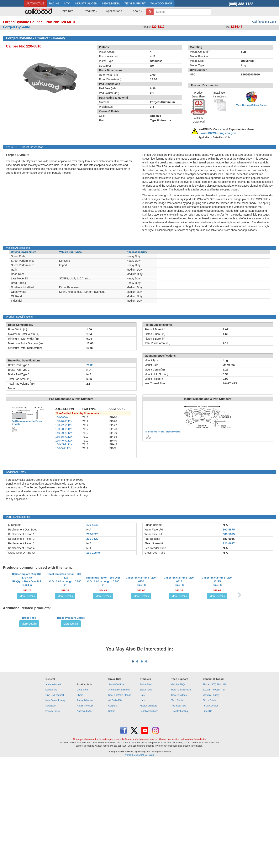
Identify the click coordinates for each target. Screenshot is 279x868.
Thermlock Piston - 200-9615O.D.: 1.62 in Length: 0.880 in (103, 616)
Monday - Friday (211, 804)
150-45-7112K (64, 444)
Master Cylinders (149, 814)
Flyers (80, 804)
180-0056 (229, 539)
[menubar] (99, 12)
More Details (27, 631)
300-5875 (229, 530)
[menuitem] (66, 12)
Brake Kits (67, 11)
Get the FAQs (178, 793)
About (137, 11)
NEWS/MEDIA (111, 3)
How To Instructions (181, 798)
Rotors (112, 820)
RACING (54, 3)
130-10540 (93, 553)
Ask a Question (211, 814)
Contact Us (51, 798)
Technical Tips (179, 814)
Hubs (143, 809)
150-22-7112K (64, 425)
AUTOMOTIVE (35, 3)
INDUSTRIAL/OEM (86, 3)
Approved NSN (85, 820)
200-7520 (92, 534)
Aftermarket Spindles (119, 798)
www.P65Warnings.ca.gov (218, 133)
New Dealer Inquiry (55, 809)
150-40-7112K (64, 441)
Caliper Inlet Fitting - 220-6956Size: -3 (141, 616)
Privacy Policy (53, 820)
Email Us (207, 820)
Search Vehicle (116, 793)
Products (90, 11)
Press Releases (85, 809)
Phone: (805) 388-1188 (215, 793)
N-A (89, 530)
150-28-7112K (64, 429)
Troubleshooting (180, 820)
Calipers (113, 814)
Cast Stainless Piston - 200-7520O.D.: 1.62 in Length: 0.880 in (65, 614)
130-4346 (92, 525)
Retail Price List (85, 814)
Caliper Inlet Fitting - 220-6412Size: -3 (179, 616)
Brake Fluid (29, 682)
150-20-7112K (64, 421)
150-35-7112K (64, 437)
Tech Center (178, 809)
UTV (67, 3)
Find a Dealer (210, 809)
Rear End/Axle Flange (120, 804)
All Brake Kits (115, 809)
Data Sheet (83, 798)
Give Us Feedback (55, 804)
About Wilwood (53, 793)
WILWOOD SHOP (161, 3)
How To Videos (179, 804)
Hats (142, 804)
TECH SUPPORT (135, 3)
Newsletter (51, 814)
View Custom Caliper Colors (252, 105)
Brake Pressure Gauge (71, 682)
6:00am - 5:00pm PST (214, 798)
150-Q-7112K (63, 448)
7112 (89, 365)
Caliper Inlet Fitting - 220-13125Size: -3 (217, 616)
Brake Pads (146, 798)
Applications (115, 11)
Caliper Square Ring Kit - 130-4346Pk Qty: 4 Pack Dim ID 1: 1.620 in (27, 614)
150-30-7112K (64, 433)
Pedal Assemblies (149, 820)
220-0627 (229, 543)
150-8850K (62, 417)
